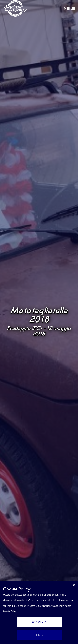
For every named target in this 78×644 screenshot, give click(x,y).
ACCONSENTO (39, 622)
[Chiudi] (74, 585)
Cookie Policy (10, 611)
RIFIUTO (39, 635)
